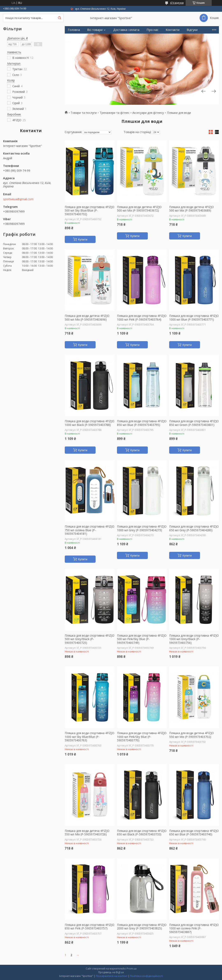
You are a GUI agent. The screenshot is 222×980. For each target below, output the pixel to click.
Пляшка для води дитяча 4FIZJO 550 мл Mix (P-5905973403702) (191, 735)
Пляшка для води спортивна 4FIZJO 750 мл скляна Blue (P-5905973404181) (90, 530)
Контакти (173, 30)
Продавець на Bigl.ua (111, 972)
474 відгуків (177, 3)
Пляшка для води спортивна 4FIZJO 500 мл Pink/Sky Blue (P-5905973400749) (142, 639)
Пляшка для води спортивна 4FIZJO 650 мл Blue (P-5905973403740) (194, 833)
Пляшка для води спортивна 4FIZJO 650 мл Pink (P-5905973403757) (90, 927)
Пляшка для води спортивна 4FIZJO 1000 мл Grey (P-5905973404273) (142, 528)
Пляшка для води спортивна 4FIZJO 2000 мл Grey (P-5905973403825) (142, 927)
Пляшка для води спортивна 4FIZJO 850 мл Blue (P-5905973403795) (142, 423)
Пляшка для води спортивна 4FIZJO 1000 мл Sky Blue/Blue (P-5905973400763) (90, 737)
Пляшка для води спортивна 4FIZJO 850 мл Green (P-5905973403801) (194, 423)
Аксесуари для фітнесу (148, 113)
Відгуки (192, 30)
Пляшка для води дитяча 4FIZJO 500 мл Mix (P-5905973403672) (139, 209)
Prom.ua (132, 969)
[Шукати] (59, 18)
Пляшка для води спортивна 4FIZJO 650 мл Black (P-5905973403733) (142, 833)
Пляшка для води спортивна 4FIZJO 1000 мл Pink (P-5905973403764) (142, 318)
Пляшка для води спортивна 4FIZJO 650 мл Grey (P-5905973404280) (194, 528)
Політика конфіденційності (146, 976)
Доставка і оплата (126, 30)
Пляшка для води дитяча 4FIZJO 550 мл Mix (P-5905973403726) (87, 833)
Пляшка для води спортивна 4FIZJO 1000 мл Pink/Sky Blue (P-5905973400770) (142, 737)
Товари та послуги (84, 113)
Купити (83, 239)
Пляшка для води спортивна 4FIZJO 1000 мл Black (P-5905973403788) (90, 423)
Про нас (153, 30)
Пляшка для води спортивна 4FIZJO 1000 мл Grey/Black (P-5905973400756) (194, 639)
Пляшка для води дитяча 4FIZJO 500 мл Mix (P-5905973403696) (87, 318)
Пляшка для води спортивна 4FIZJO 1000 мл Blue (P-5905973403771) (194, 318)
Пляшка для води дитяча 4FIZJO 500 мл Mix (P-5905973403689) (191, 209)
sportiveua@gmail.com (18, 199)
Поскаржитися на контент (112, 976)
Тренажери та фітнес (115, 113)
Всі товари (95, 30)
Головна (74, 30)
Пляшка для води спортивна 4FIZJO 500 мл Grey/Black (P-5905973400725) (90, 639)
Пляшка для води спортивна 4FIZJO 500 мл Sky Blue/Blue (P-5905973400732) (90, 211)
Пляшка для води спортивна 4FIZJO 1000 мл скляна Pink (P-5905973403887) (194, 928)
